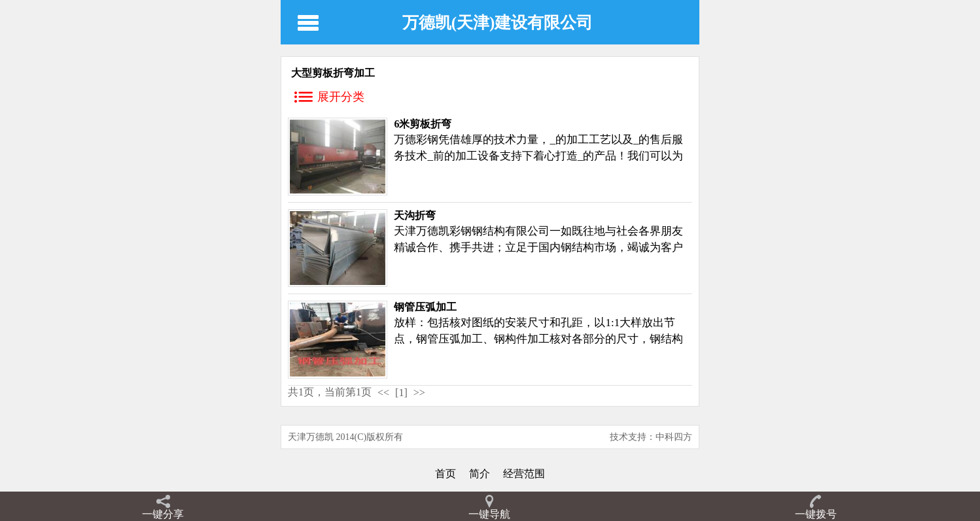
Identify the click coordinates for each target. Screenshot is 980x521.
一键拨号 (816, 514)
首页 (446, 474)
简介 (480, 474)
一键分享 (163, 514)
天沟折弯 (415, 215)
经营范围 (524, 474)
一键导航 (489, 514)
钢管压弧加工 (425, 307)
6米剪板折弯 (423, 124)
